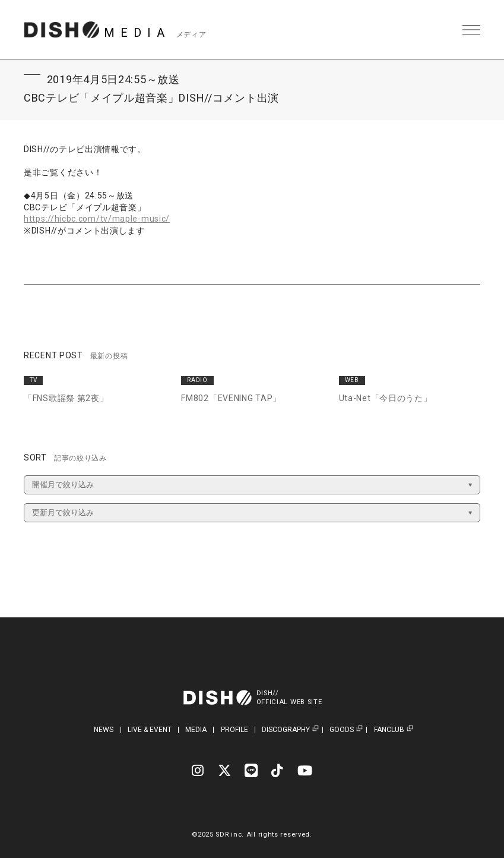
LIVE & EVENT (150, 730)
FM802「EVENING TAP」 (231, 398)
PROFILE (234, 730)
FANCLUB (389, 730)
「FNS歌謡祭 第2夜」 (66, 398)
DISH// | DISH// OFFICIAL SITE (61, 30)
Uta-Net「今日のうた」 (386, 398)
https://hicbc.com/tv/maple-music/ (97, 219)
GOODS (342, 730)
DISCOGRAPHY (286, 730)
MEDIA (196, 730)
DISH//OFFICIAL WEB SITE (289, 698)
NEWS (104, 730)
